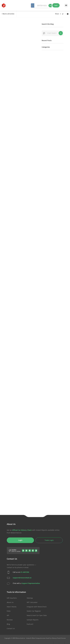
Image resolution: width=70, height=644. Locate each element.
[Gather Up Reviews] (23, 549)
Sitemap (30, 598)
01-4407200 (25, 572)
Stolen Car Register (34, 611)
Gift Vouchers (12, 598)
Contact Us (11, 628)
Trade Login (49, 540)
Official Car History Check (22, 530)
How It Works (12, 607)
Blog (8, 624)
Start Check (50, 6)
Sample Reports (33, 620)
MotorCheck (4, 5)
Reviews (10, 620)
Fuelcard (30, 624)
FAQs (9, 611)
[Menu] (66, 5)
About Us (10, 602)
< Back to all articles (8, 14)
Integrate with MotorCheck (37, 607)
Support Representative (31, 583)
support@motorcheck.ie (22, 578)
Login (56, 5)
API (8, 615)
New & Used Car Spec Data (37, 615)
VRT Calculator (32, 602)
